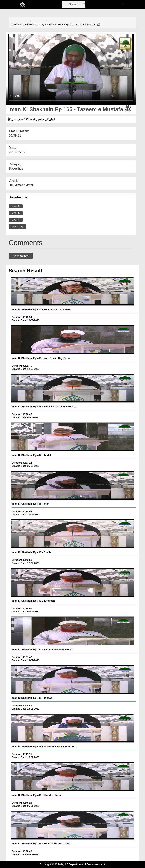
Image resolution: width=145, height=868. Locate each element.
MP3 (16, 213)
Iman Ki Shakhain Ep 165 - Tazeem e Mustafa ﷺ (72, 24)
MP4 (16, 206)
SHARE (17, 227)
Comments (21, 256)
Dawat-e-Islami (20, 24)
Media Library (37, 24)
